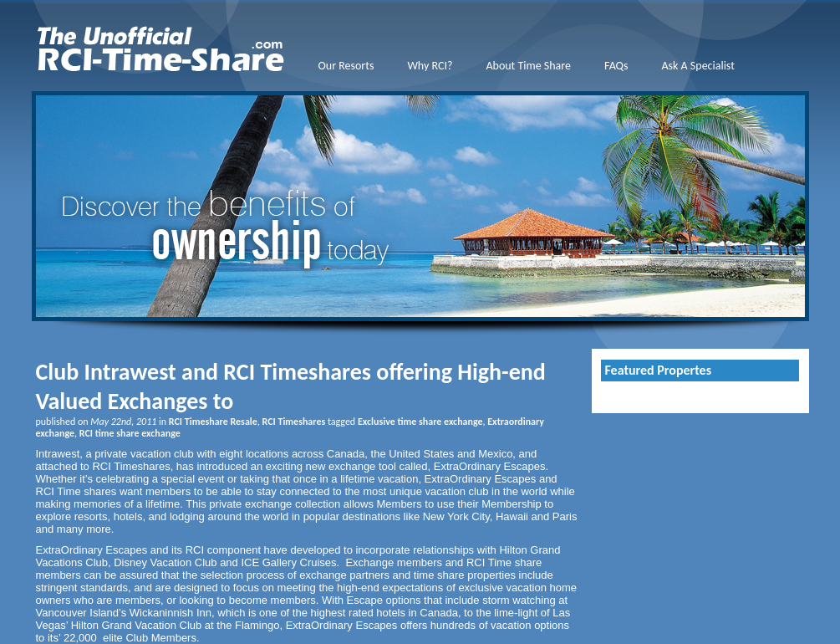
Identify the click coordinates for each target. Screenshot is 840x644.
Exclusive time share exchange (420, 422)
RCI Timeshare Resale (213, 422)
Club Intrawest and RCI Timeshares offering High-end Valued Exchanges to (291, 386)
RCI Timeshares (294, 422)
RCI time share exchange (130, 433)
